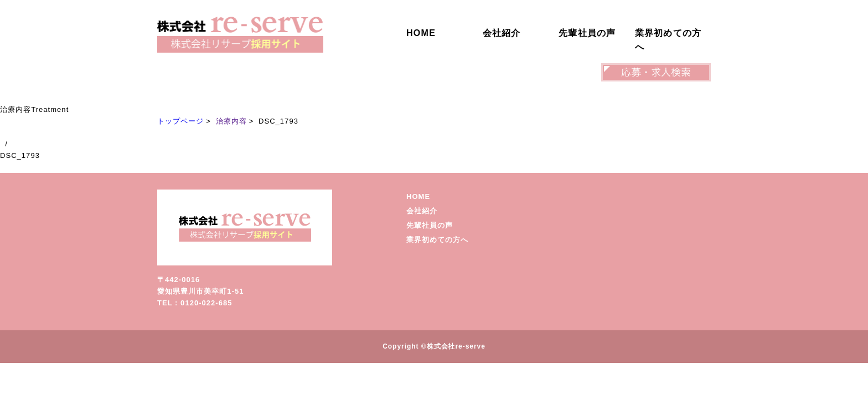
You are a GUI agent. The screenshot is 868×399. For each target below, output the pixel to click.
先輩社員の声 (587, 33)
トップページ (180, 121)
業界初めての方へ (668, 40)
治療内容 (231, 121)
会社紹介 (502, 33)
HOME (421, 33)
